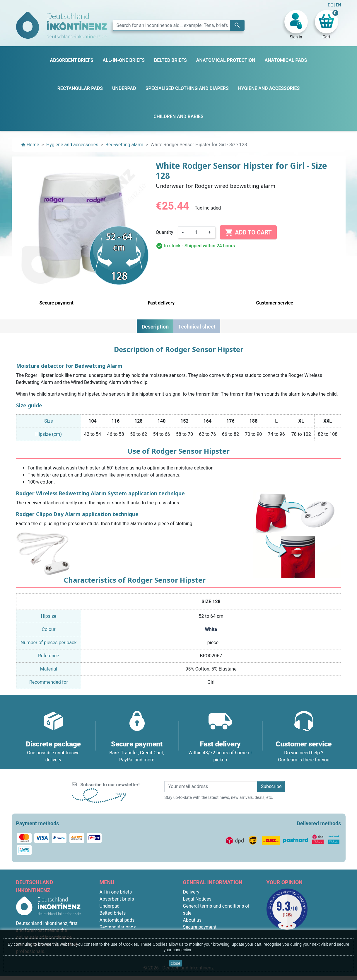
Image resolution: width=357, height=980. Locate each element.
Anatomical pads (117, 920)
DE (331, 5)
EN (339, 5)
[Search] (179, 25)
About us (192, 920)
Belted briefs (113, 913)
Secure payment (200, 927)
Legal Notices (197, 899)
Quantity (164, 232)
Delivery (191, 892)
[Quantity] (196, 232)
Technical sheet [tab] (197, 327)
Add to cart (248, 232)
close (176, 963)
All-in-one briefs (116, 892)
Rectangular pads (118, 927)
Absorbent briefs (117, 899)
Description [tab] (155, 327)
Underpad (110, 906)
